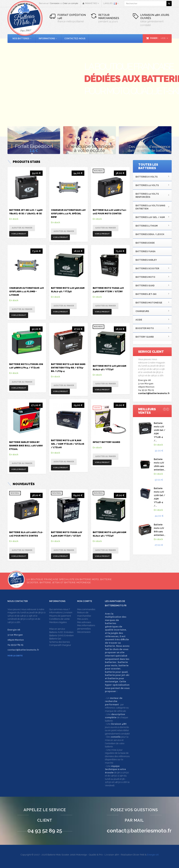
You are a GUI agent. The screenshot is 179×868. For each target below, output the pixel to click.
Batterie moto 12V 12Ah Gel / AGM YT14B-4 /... (159, 497)
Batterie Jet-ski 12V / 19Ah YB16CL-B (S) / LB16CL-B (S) (26, 212)
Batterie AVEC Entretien (61, 632)
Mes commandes (86, 609)
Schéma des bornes (60, 642)
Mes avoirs (83, 619)
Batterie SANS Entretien (61, 635)
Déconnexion (84, 632)
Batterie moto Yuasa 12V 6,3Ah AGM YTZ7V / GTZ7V (67, 534)
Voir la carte (15, 656)
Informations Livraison (61, 612)
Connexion (55, 3)
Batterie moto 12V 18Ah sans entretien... (160, 465)
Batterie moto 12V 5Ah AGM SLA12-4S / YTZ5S (68, 290)
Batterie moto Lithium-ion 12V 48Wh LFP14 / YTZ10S (26, 366)
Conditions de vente (59, 619)
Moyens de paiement (60, 616)
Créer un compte (70, 3)
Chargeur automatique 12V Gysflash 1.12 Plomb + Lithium (27, 292)
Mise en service (57, 629)
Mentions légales (58, 622)
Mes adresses (84, 622)
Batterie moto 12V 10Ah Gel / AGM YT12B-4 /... (160, 432)
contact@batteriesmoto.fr (154, 393)
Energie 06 (153, 855)
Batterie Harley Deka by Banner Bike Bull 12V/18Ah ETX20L (26, 446)
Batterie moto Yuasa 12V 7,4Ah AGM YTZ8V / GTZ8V (108, 290)
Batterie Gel (55, 639)
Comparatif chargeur (60, 645)
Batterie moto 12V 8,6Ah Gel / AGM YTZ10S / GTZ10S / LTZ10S (68, 444)
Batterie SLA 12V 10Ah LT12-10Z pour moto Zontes (110, 212)
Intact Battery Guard (106, 442)
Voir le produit (19, 234)
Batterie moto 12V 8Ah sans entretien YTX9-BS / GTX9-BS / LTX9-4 (68, 368)
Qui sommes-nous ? (60, 609)
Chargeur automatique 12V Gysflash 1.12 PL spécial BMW (68, 214)
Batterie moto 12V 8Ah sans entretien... (160, 530)
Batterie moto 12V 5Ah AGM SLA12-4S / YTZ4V (109, 368)
